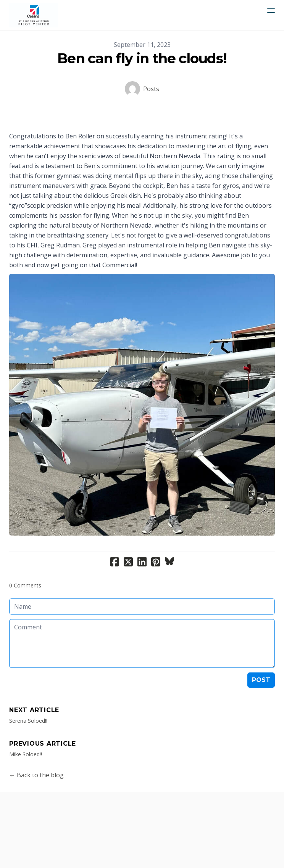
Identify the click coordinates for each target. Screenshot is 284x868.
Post (261, 680)
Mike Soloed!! (26, 754)
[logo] (34, 15)
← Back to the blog (36, 775)
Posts (151, 89)
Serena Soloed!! (28, 721)
